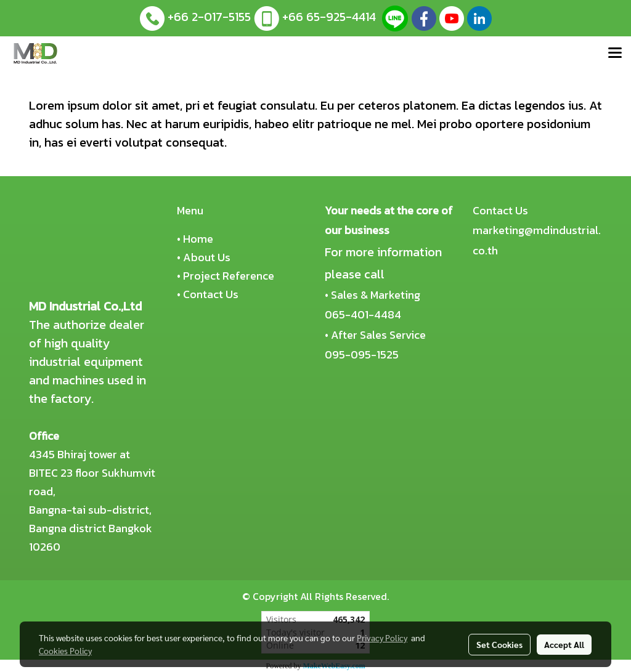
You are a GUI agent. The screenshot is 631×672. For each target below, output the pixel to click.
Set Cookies (499, 644)
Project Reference (229, 276)
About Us (207, 257)
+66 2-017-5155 (209, 17)
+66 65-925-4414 (329, 17)
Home (198, 239)
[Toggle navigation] (615, 54)
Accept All (564, 644)
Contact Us (211, 294)
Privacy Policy (382, 638)
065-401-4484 (363, 314)
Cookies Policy (65, 650)
